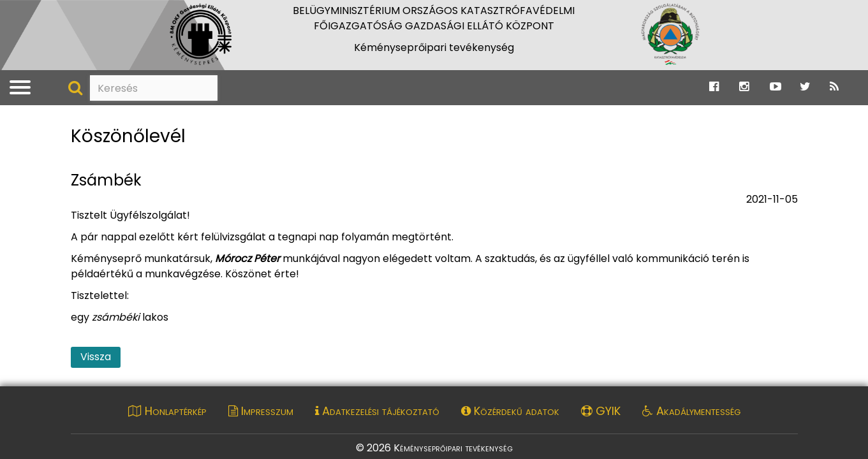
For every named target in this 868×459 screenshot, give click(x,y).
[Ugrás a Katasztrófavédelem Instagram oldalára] (744, 87)
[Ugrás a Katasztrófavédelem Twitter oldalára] (805, 87)
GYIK (601, 411)
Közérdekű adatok (510, 411)
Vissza (96, 357)
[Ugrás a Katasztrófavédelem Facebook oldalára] (714, 87)
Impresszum (261, 411)
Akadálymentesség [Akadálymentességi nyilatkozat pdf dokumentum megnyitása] (691, 411)
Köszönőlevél (128, 137)
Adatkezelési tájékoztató (377, 411)
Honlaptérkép (167, 411)
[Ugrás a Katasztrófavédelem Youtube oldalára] (776, 87)
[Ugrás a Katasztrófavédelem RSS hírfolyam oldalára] (834, 87)
